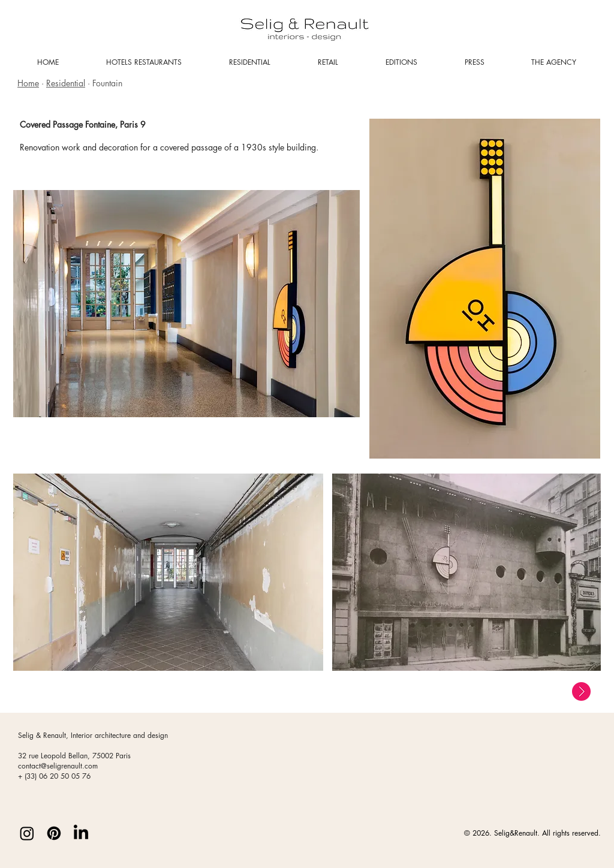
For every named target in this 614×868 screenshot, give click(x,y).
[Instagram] (27, 833)
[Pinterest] (54, 833)
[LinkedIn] (81, 833)
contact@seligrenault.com (58, 766)
